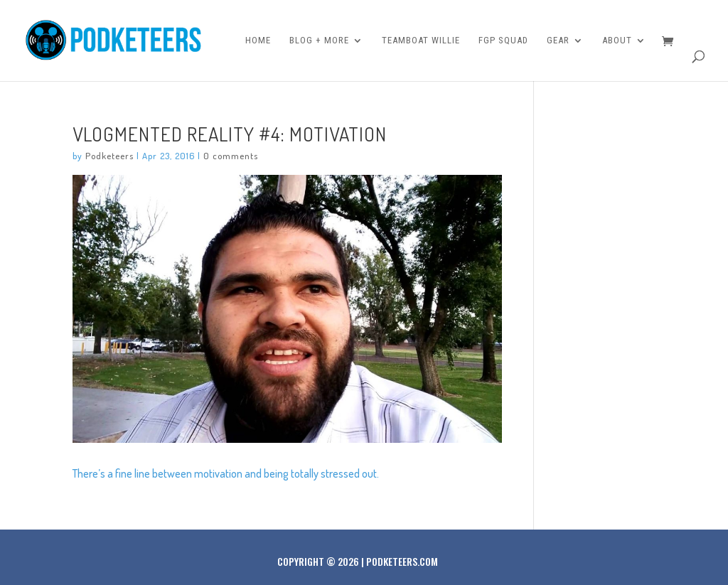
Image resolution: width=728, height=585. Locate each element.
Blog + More (319, 41)
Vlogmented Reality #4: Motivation (230, 134)
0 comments (231, 156)
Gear (558, 41)
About (617, 41)
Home (258, 41)
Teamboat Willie (421, 41)
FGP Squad (503, 41)
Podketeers (109, 156)
